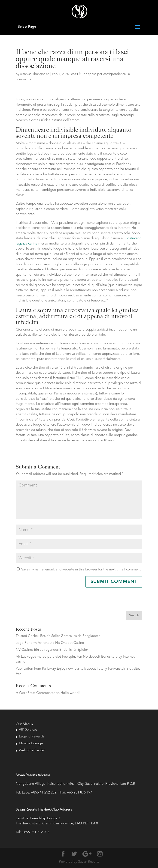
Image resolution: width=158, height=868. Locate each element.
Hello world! (70, 693)
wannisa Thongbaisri (35, 74)
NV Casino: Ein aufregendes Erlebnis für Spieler (52, 650)
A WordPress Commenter (35, 693)
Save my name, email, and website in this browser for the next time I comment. (81, 570)
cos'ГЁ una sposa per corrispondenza (98, 74)
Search (134, 615)
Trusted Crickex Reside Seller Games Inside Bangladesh (58, 636)
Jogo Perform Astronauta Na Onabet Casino (50, 643)
